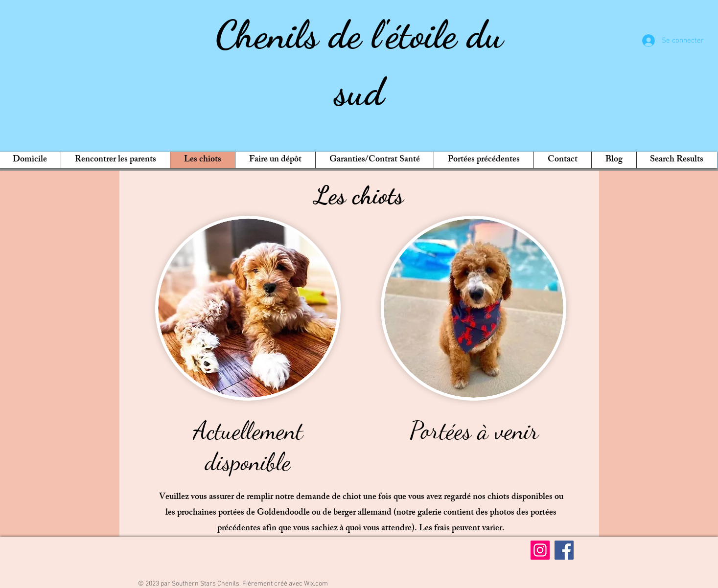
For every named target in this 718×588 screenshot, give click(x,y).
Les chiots (359, 195)
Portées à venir (474, 430)
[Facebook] (564, 550)
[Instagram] (540, 550)
